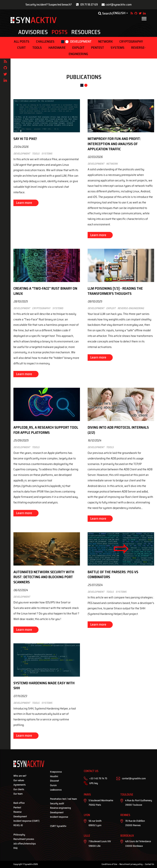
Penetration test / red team (63, 799)
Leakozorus (56, 790)
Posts (60, 32)
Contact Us (150, 864)
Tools (37, 48)
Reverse (17, 812)
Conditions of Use (109, 864)
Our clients (19, 789)
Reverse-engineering (60, 808)
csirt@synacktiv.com (119, 4)
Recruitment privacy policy (131, 864)
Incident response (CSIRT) (26, 821)
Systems (118, 48)
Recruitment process (24, 839)
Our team (18, 794)
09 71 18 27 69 (89, 4)
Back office (19, 803)
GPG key (94, 783)
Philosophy (19, 835)
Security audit (57, 803)
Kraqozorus (56, 772)
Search (105, 13)
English (119, 13)
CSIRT (21, 48)
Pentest (97, 48)
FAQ (15, 848)
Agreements (20, 785)
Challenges (45, 41)
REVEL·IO (18, 825)
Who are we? (20, 776)
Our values (19, 780)
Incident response (59, 817)
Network (105, 41)
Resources (86, 32)
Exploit (78, 48)
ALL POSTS (22, 41)
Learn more (24, 203)
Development (81, 41)
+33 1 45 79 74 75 (98, 778)
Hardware (57, 48)
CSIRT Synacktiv (58, 826)
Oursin (53, 785)
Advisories (33, 32)
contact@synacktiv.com (134, 778)
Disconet (54, 781)
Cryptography (131, 41)
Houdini (54, 776)
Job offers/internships (25, 844)
